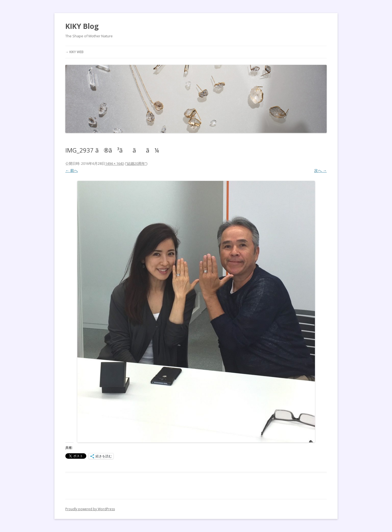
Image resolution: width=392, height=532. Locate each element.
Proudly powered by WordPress (90, 509)
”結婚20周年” (136, 163)
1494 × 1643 (114, 163)
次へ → (320, 170)
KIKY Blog (82, 26)
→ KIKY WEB (74, 52)
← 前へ (72, 170)
